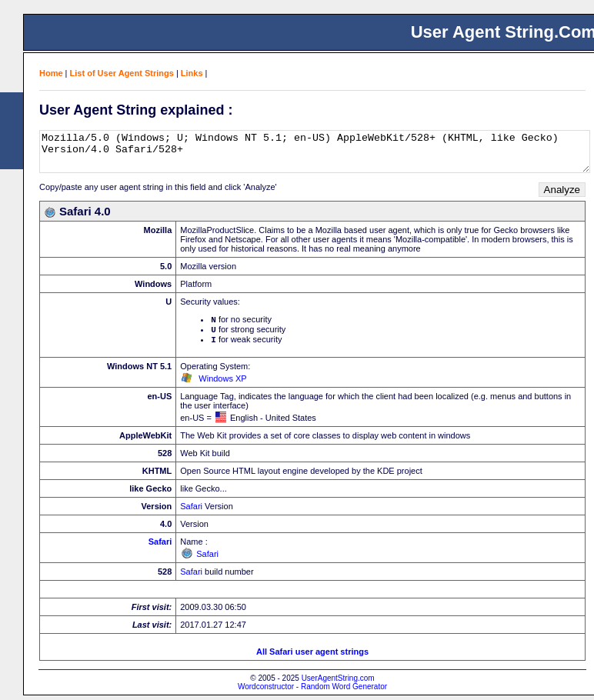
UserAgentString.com (338, 683)
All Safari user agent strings (312, 656)
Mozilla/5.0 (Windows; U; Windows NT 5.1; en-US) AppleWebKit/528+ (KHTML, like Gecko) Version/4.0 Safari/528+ (315, 152)
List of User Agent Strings (122, 73)
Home (51, 73)
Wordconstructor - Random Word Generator (312, 691)
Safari (191, 511)
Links (192, 73)
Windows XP (222, 383)
